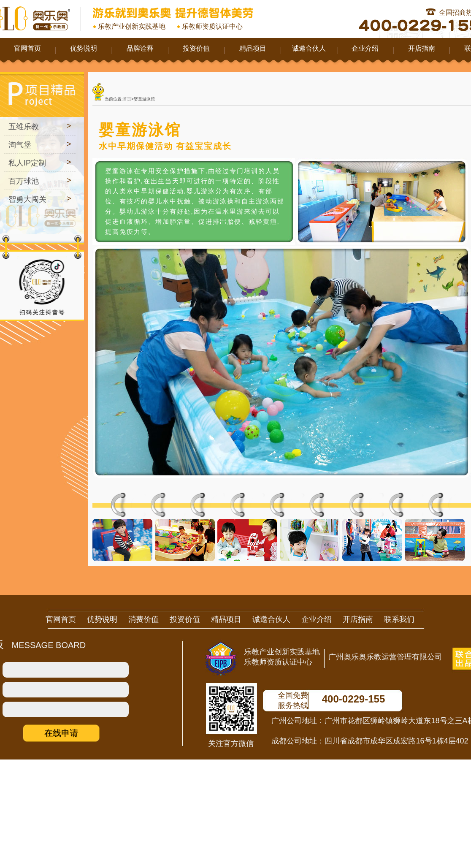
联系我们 (399, 619)
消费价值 (143, 619)
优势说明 (84, 48)
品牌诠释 (140, 48)
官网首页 (27, 48)
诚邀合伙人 (309, 48)
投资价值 (196, 48)
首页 (127, 99)
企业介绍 (365, 48)
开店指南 (422, 48)
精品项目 (253, 48)
